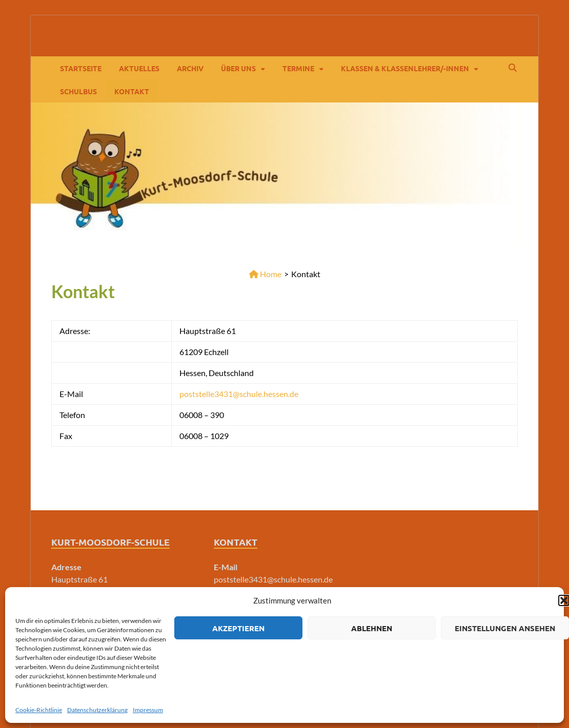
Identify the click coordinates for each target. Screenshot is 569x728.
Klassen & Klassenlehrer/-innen (405, 68)
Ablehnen (372, 628)
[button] (564, 600)
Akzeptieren (238, 628)
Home (265, 274)
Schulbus (78, 91)
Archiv (190, 68)
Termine (298, 68)
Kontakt (132, 91)
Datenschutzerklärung (97, 710)
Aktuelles (139, 68)
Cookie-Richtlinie (39, 710)
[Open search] (513, 68)
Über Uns (238, 68)
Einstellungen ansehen (505, 628)
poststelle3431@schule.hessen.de (239, 394)
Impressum (148, 710)
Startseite (81, 68)
